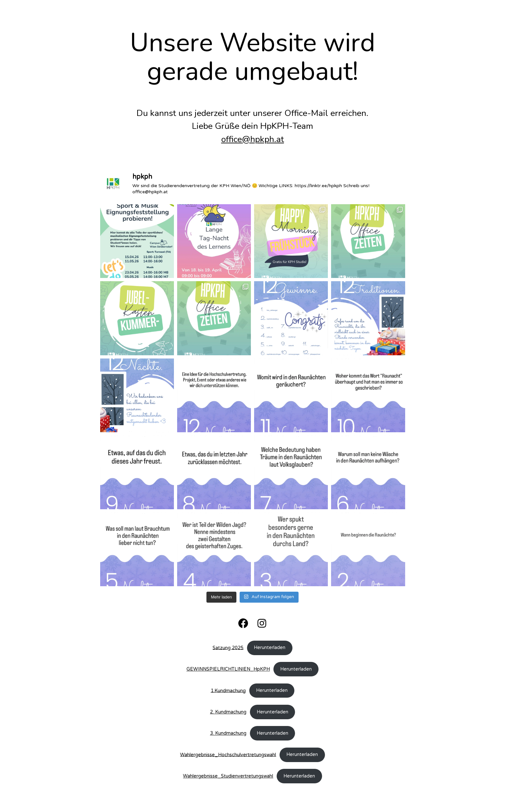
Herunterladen (270, 648)
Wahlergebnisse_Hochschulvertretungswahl (228, 755)
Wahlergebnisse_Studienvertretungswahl (228, 776)
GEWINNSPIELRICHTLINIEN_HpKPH (228, 669)
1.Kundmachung (228, 690)
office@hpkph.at (253, 139)
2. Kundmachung (228, 712)
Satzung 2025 (228, 648)
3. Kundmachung (228, 733)
